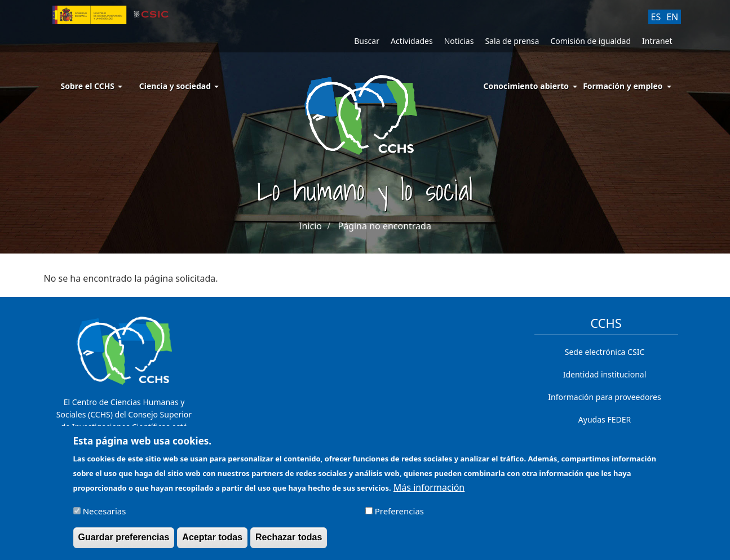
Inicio (310, 226)
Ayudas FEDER (605, 419)
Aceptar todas (212, 542)
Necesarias (105, 516)
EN (672, 17)
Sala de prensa (512, 41)
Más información (429, 492)
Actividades (412, 41)
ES (656, 17)
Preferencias (399, 516)
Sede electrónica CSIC (605, 352)
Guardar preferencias (124, 542)
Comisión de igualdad (590, 41)
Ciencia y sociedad (179, 86)
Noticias (459, 41)
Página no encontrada (385, 226)
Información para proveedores (604, 397)
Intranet (657, 41)
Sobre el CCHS (92, 86)
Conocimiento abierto (527, 86)
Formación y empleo (623, 86)
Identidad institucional (605, 374)
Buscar (367, 41)
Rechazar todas (289, 542)
